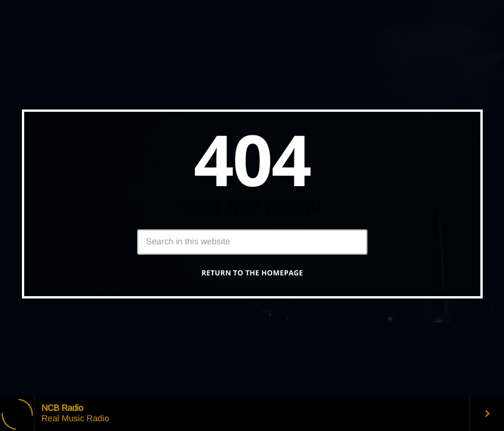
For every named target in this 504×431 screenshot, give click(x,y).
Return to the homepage (253, 273)
